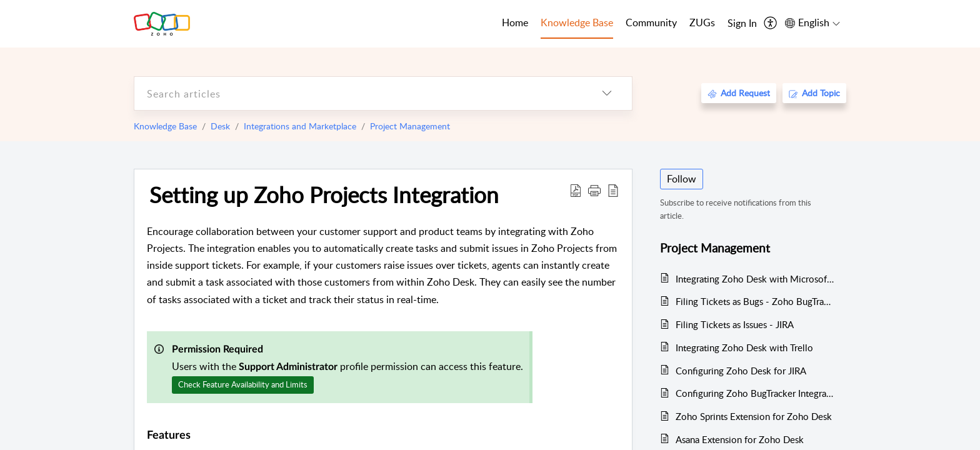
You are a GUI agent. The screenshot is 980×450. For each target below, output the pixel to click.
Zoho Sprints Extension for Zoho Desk (754, 416)
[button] (594, 190)
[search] (358, 93)
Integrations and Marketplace (300, 126)
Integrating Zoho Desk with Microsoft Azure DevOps (755, 279)
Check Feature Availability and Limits (243, 384)
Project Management (410, 126)
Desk (220, 126)
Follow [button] (682, 179)
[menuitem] (742, 24)
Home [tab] (515, 22)
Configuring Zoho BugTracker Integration (755, 393)
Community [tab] (651, 22)
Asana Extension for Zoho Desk (740, 439)
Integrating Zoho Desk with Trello (744, 347)
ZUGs (702, 22)
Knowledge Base (165, 126)
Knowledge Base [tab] (577, 22)
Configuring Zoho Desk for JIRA (741, 371)
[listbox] (607, 93)
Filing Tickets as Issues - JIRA (735, 324)
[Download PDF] (576, 190)
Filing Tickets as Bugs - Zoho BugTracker (755, 301)
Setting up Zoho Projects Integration (324, 194)
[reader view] (613, 190)
